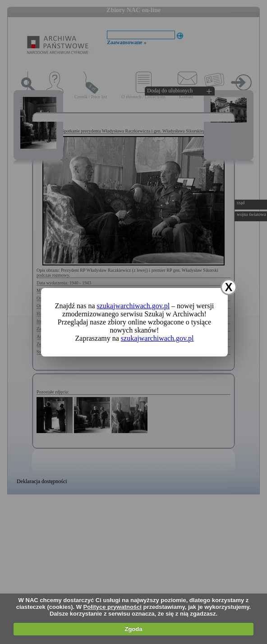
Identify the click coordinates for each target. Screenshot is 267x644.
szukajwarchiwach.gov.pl (133, 306)
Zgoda (133, 629)
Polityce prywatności (113, 607)
